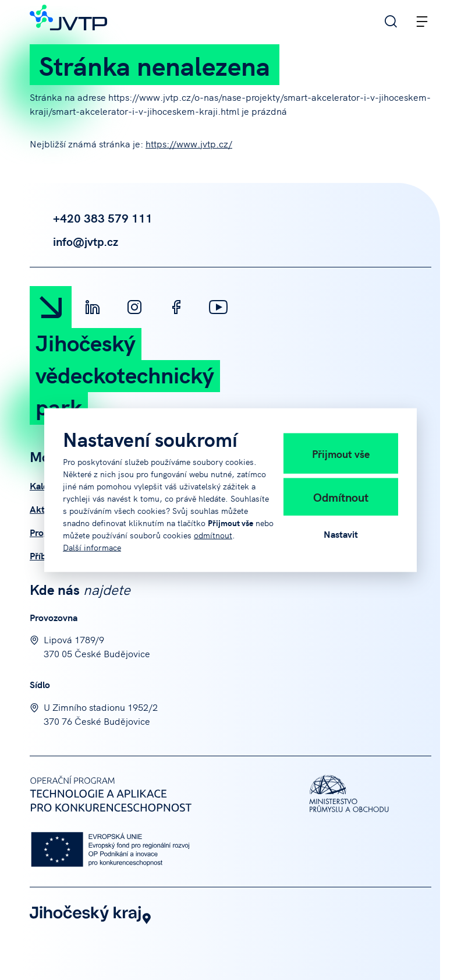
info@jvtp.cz (74, 241)
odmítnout (213, 534)
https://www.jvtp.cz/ (189, 143)
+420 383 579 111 (91, 218)
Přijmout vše (341, 453)
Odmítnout (341, 496)
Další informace (92, 547)
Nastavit (341, 533)
